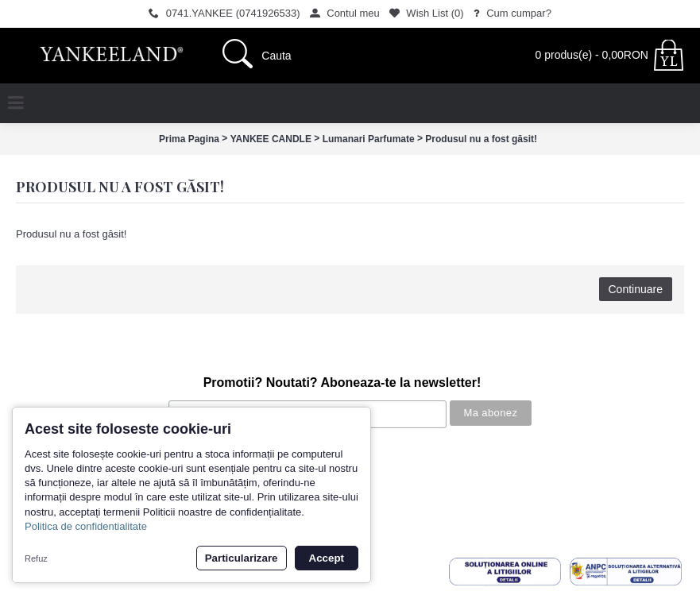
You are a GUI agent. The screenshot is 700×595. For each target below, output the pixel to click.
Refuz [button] (36, 558)
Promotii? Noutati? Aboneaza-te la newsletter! (342, 382)
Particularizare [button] (242, 558)
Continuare (636, 289)
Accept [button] (327, 558)
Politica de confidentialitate (86, 526)
